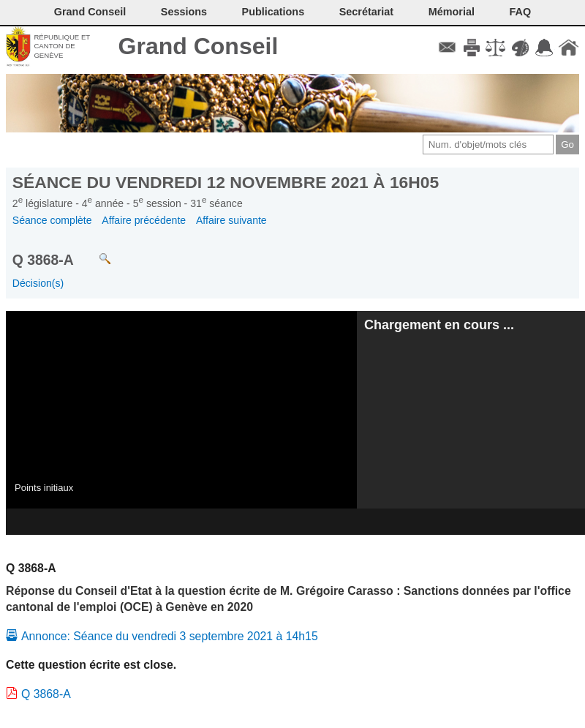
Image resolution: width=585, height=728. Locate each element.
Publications (273, 12)
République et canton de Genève (62, 46)
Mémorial (452, 12)
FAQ (521, 12)
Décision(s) (38, 283)
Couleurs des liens (520, 48)
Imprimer (471, 48)
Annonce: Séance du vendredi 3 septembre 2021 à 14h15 (170, 636)
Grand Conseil (199, 46)
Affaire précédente (144, 220)
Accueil (569, 48)
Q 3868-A (46, 694)
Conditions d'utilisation (495, 48)
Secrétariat (366, 12)
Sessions (184, 12)
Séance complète (52, 220)
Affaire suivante (231, 220)
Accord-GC (544, 48)
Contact (447, 48)
